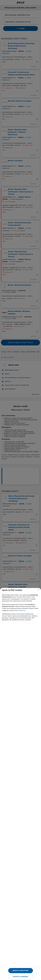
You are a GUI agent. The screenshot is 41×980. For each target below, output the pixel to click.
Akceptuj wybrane (20, 977)
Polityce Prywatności (20, 610)
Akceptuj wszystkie (20, 971)
